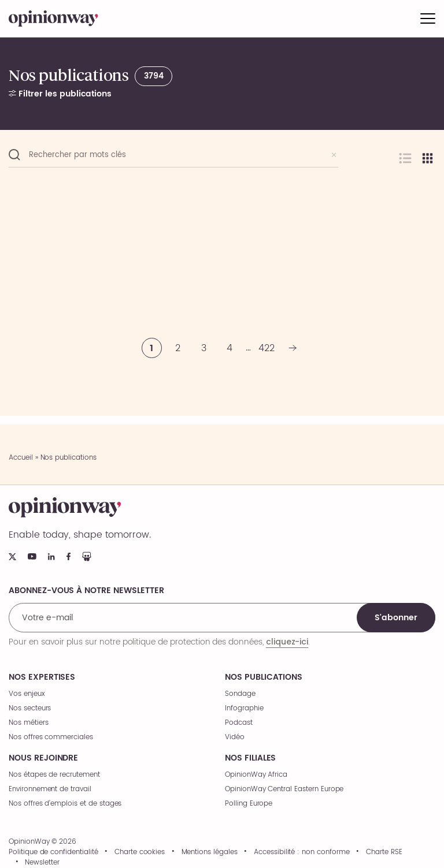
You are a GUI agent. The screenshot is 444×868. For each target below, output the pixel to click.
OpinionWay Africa (256, 775)
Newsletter (42, 863)
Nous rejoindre (43, 758)
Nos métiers (28, 723)
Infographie (244, 708)
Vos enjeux (27, 694)
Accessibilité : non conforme (302, 852)
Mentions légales (210, 852)
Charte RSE (384, 852)
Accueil (21, 458)
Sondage (240, 694)
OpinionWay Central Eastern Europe (284, 789)
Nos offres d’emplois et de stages (65, 804)
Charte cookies (140, 852)
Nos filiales (250, 758)
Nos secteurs (30, 708)
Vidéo (235, 737)
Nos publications (264, 677)
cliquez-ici (287, 642)
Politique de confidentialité (53, 852)
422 (267, 348)
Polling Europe (249, 804)
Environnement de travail (50, 789)
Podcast (239, 723)
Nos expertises (42, 677)
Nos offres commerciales (51, 737)
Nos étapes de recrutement (54, 775)
